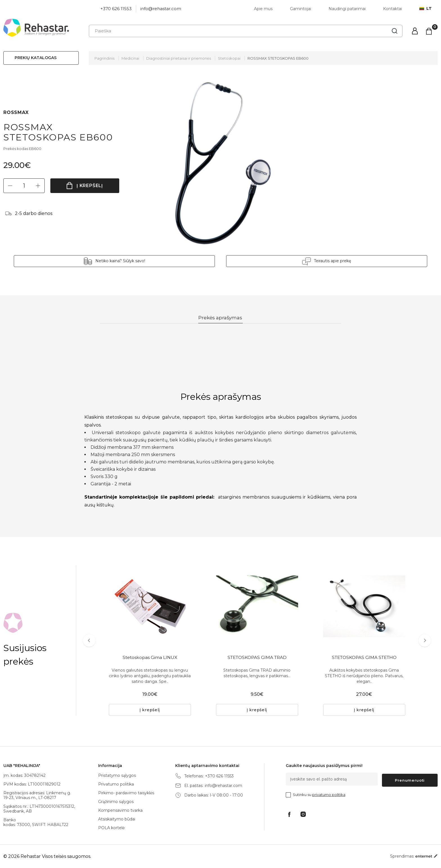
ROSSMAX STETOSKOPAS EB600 (278, 58)
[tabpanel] (150, 607)
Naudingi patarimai (347, 9)
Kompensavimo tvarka (120, 810)
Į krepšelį (90, 186)
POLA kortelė (111, 828)
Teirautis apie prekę (300, 261)
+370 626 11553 (116, 9)
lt (426, 9)
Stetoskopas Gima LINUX (150, 658)
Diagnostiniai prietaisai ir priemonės (179, 58)
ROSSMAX (16, 112)
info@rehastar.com (161, 9)
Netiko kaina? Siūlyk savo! (153, 261)
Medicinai (130, 58)
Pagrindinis (104, 58)
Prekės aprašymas (221, 318)
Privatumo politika (116, 784)
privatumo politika (329, 793)
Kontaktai (392, 9)
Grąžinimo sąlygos (116, 802)
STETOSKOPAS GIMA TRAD (257, 658)
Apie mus (263, 9)
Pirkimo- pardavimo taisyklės (126, 793)
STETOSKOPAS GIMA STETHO (364, 658)
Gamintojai (301, 9)
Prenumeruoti (410, 779)
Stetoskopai (229, 58)
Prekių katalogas (36, 58)
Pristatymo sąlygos (117, 775)
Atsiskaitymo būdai (117, 819)
